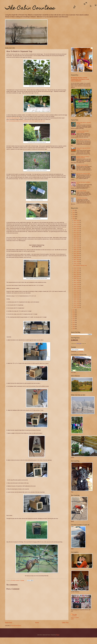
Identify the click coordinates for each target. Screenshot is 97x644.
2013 (74, 212)
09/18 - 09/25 (77, 283)
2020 (74, 316)
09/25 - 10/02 (77, 285)
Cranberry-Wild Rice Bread (82, 165)
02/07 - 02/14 (77, 231)
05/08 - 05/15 (77, 249)
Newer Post (9, 623)
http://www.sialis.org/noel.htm (13, 118)
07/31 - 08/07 (77, 270)
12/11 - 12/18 (77, 303)
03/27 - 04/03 (77, 239)
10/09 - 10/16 (77, 289)
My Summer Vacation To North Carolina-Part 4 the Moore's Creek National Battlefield (80, 79)
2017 (74, 310)
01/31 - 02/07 (77, 229)
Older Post (65, 623)
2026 (74, 329)
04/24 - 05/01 (77, 247)
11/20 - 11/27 (77, 299)
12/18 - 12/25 (77, 305)
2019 (74, 314)
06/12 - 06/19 (77, 260)
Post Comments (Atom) (16, 626)
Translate (80, 351)
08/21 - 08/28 (77, 274)
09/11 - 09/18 (77, 280)
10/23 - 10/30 (77, 293)
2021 (74, 318)
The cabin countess (75, 615)
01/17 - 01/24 (77, 224)
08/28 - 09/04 (77, 276)
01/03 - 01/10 (77, 220)
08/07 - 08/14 (77, 272)
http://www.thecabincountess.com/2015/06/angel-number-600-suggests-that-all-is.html (26, 121)
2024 (74, 324)
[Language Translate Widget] (78, 350)
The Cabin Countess (30, 8)
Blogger (58, 635)
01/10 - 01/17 (77, 222)
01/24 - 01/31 (77, 226)
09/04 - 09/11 (77, 278)
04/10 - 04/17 (77, 243)
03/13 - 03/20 (77, 235)
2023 (74, 322)
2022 (74, 320)
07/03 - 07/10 (77, 264)
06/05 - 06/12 (77, 258)
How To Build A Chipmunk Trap (83, 140)
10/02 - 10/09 (77, 287)
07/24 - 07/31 (77, 268)
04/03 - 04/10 (77, 241)
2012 (74, 210)
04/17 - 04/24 (77, 245)
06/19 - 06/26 (77, 262)
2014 (74, 214)
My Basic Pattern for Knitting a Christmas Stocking (83, 157)
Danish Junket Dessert (81, 191)
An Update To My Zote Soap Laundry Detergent (82, 132)
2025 (74, 326)
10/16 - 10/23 (77, 291)
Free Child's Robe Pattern (82, 198)
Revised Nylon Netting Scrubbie (83, 174)
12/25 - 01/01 (77, 307)
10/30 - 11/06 (77, 295)
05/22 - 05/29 (77, 253)
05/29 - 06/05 (77, 255)
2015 (74, 217)
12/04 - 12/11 (77, 301)
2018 (74, 312)
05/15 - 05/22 (77, 251)
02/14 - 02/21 (77, 233)
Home (37, 623)
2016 (74, 219)
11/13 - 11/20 (77, 297)
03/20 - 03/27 (77, 237)
